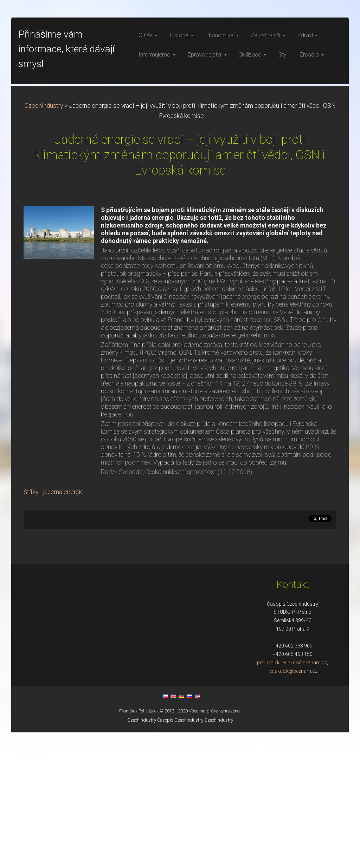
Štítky (31, 628)
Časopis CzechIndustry (180, 856)
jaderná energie (63, 628)
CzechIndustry (44, 242)
